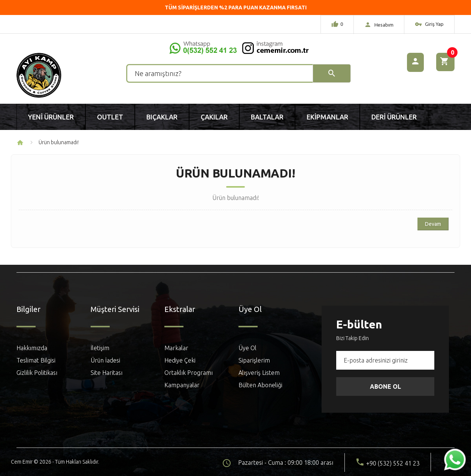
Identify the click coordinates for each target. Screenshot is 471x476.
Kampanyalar (182, 385)
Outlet (110, 117)
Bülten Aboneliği (260, 385)
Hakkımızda (32, 348)
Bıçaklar (162, 117)
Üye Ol (247, 348)
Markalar (176, 348)
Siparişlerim (254, 360)
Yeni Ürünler (51, 117)
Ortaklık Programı (189, 373)
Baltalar (267, 117)
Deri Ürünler (394, 117)
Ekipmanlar (327, 117)
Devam (433, 224)
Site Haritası (107, 373)
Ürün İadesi (105, 360)
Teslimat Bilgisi (36, 360)
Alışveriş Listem (259, 373)
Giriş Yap (429, 25)
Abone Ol (385, 386)
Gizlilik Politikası (37, 373)
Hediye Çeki (180, 360)
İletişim (100, 348)
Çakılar (214, 117)
